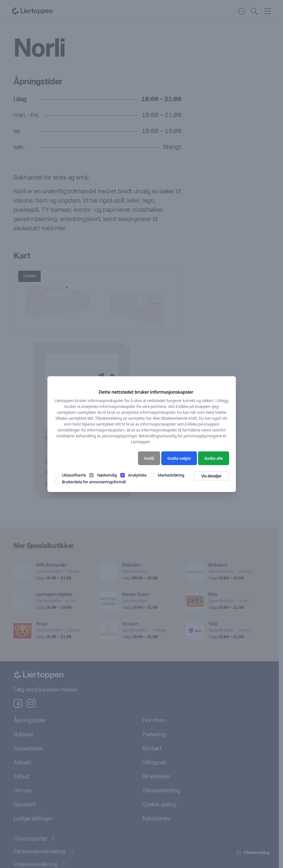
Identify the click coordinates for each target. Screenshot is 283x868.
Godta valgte (179, 458)
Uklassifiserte (74, 475)
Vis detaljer (212, 476)
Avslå (149, 458)
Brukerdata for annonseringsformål (94, 482)
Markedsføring (171, 475)
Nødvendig (107, 475)
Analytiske (137, 475)
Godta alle (213, 458)
